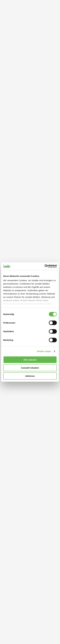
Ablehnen (30, 376)
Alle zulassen (30, 360)
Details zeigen (44, 351)
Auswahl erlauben (30, 368)
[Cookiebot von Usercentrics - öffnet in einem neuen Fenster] (45, 266)
